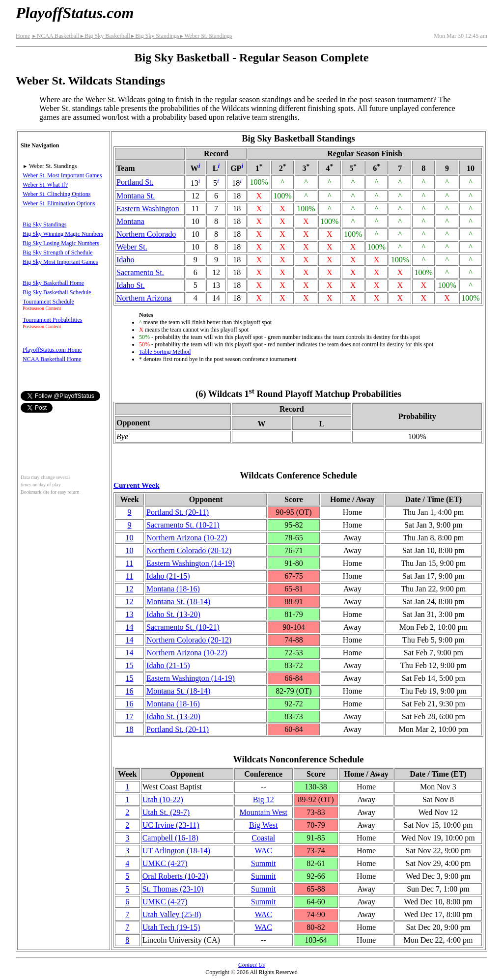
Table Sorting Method (165, 352)
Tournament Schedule (48, 302)
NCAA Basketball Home (52, 359)
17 (130, 716)
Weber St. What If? (45, 185)
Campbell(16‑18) (170, 838)
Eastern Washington (148, 209)
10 (130, 538)
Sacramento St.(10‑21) (183, 525)
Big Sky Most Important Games (60, 262)
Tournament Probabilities (52, 320)
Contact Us (251, 965)
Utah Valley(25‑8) (172, 914)
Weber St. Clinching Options (56, 194)
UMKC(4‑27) (165, 863)
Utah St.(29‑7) (166, 812)
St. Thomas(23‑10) (173, 889)
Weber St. (132, 247)
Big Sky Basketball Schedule (57, 292)
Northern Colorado (146, 234)
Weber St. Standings (206, 36)
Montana (130, 221)
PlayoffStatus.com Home (52, 350)
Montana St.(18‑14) (178, 602)
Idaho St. (131, 285)
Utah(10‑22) (163, 799)
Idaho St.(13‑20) (173, 614)
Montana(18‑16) (173, 589)
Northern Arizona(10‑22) (187, 538)
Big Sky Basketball (105, 36)
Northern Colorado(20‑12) (189, 550)
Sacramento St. (140, 272)
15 (130, 665)
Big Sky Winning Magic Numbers (63, 234)
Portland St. (135, 182)
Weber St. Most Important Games (62, 175)
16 (130, 691)
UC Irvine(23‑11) (171, 825)
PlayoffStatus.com (75, 13)
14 (130, 627)
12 (130, 589)
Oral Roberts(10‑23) (175, 876)
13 (130, 614)
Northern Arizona (144, 298)
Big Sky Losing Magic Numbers (61, 243)
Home (23, 36)
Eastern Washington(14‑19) (191, 563)
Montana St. (136, 196)
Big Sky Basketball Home (53, 283)
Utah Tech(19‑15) (171, 927)
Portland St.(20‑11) (178, 512)
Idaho (125, 260)
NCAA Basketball (55, 36)
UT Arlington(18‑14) (176, 851)
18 (130, 729)
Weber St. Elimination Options (59, 203)
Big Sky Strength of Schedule (58, 252)
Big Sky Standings (155, 36)
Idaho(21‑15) (168, 576)
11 (129, 563)
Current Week (137, 485)
